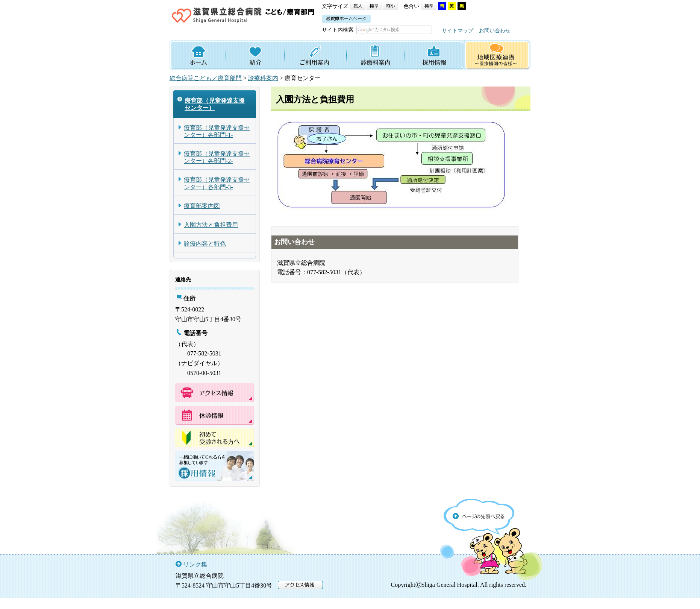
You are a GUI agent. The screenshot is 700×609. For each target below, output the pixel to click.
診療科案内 (263, 88)
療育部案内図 (202, 216)
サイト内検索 (338, 30)
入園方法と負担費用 (211, 235)
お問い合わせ (375, 40)
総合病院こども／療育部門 (206, 88)
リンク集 (195, 574)
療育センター (303, 88)
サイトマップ (338, 40)
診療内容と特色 (205, 253)
